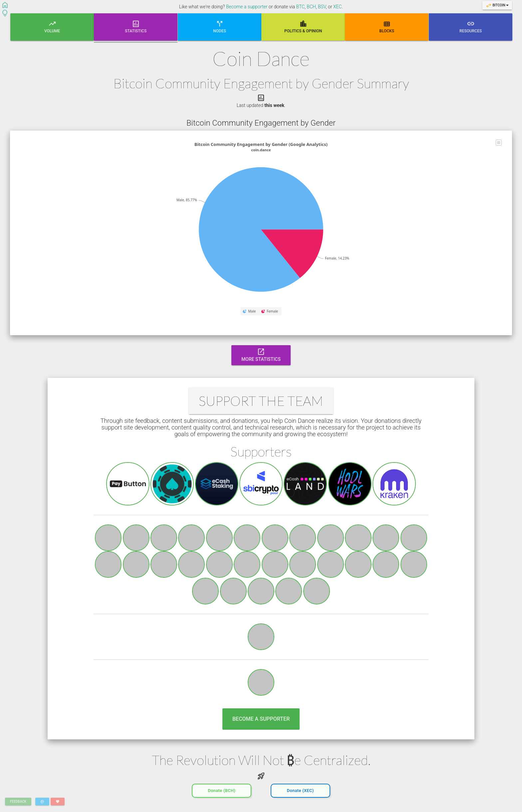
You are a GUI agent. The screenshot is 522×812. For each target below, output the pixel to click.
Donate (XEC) (300, 789)
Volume (52, 26)
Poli (303, 26)
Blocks (387, 26)
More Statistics (261, 355)
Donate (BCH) (222, 789)
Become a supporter (247, 7)
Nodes (220, 26)
